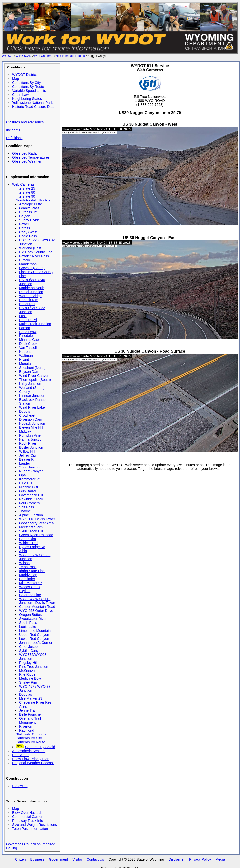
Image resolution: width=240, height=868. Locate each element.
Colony (25, 392)
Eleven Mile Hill (31, 427)
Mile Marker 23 (31, 698)
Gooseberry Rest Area (36, 523)
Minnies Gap (29, 340)
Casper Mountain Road (37, 607)
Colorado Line (30, 595)
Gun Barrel (28, 491)
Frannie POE (29, 487)
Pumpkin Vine (30, 435)
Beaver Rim (28, 459)
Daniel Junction (31, 292)
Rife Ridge (27, 674)
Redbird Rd (28, 320)
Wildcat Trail (29, 543)
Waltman (26, 356)
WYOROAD (24, 56)
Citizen (21, 859)
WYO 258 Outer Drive (36, 611)
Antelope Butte (31, 204)
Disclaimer (177, 859)
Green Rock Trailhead (36, 535)
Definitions (14, 138)
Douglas (26, 694)
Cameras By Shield (40, 747)
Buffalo (25, 260)
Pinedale (26, 336)
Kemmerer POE (31, 479)
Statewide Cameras (31, 734)
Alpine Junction (31, 515)
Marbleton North (32, 288)
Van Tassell (28, 348)
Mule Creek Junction (35, 324)
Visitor (77, 859)
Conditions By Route (28, 87)
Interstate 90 (25, 196)
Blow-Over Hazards (27, 813)
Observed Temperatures (31, 157)
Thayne (25, 511)
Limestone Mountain (35, 631)
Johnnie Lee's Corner (36, 643)
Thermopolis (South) (35, 380)
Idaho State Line (32, 571)
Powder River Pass (34, 256)
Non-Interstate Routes (71, 56)
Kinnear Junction (32, 396)
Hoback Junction (32, 423)
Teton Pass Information (30, 829)
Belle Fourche (30, 714)
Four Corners (29, 503)
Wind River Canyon (34, 376)
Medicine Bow (30, 678)
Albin (23, 551)
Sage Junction (30, 467)
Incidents (13, 130)
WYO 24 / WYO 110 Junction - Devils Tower (37, 601)
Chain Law (20, 95)
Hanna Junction (31, 439)
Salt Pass (27, 507)
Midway (25, 431)
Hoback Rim (29, 300)
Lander (25, 463)
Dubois (25, 411)
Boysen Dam (29, 372)
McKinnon (27, 670)
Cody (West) (29, 232)
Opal (23, 475)
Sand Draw (28, 332)
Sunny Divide (30, 220)
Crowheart (27, 415)
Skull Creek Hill (31, 531)
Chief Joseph (29, 647)
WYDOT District (25, 75)
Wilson (24, 563)
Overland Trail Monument (30, 720)
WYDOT (7, 56)
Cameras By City (29, 738)
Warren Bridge (30, 296)
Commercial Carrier (27, 817)
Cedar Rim (28, 539)
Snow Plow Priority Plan (31, 759)
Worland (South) (32, 388)
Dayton (25, 216)
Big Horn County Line (36, 252)
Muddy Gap (28, 575)
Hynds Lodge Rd (32, 547)
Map (16, 79)
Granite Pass (29, 208)
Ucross (25, 228)
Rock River (28, 443)
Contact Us (95, 859)
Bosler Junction (31, 447)
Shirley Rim (28, 682)
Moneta (25, 364)
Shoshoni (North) (32, 368)
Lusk (23, 316)
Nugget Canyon (31, 471)
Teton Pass (28, 567)
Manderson (28, 264)
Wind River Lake (32, 407)
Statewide (20, 786)
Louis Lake (28, 627)
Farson (25, 328)
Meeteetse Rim (31, 527)
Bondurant (27, 304)
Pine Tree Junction (34, 667)
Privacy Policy (200, 859)
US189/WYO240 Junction (32, 282)
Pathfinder (27, 579)
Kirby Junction (30, 384)
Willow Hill (27, 451)
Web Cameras (43, 56)
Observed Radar (25, 153)
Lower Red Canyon (34, 639)
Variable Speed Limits (29, 91)
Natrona (25, 352)
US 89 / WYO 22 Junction (32, 310)
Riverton (26, 726)
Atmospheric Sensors (29, 751)
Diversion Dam (31, 419)
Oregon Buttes (30, 615)
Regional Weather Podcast (33, 763)
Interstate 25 (25, 188)
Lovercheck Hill (31, 495)
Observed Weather (27, 161)
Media (220, 859)
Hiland (24, 360)
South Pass (28, 623)
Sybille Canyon (31, 651)
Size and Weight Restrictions (34, 825)
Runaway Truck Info (28, 821)
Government (58, 859)
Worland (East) (31, 248)
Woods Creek (30, 587)
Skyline (25, 591)
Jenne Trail (28, 710)
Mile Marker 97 (31, 583)
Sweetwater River (33, 619)
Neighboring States (27, 99)
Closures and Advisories (25, 122)
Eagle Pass (28, 236)
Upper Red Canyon (34, 635)
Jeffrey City (28, 455)
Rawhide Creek (31, 499)
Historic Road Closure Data (33, 107)
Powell (24, 224)
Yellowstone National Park (32, 103)
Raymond (27, 730)
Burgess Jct (28, 212)
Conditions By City (26, 83)
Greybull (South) (32, 268)
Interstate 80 (25, 192)
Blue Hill (26, 483)
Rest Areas (21, 755)
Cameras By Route (30, 742)
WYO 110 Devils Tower (37, 519)
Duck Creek (28, 344)
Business (37, 859)
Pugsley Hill (28, 663)
